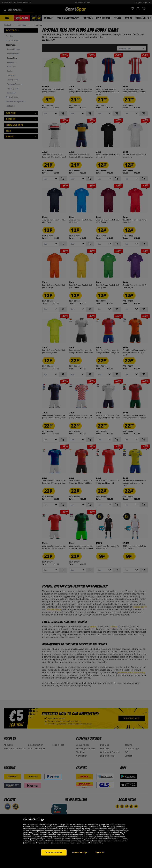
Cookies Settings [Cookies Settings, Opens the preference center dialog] (80, 854)
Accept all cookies (54, 854)
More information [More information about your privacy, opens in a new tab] (96, 844)
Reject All (100, 854)
